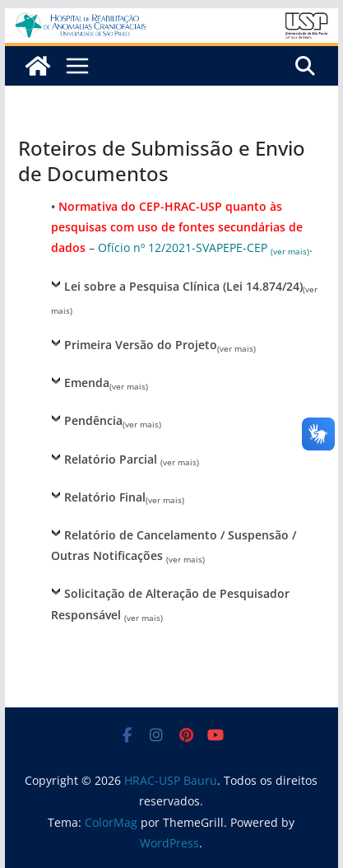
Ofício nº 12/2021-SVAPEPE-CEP (204, 247)
